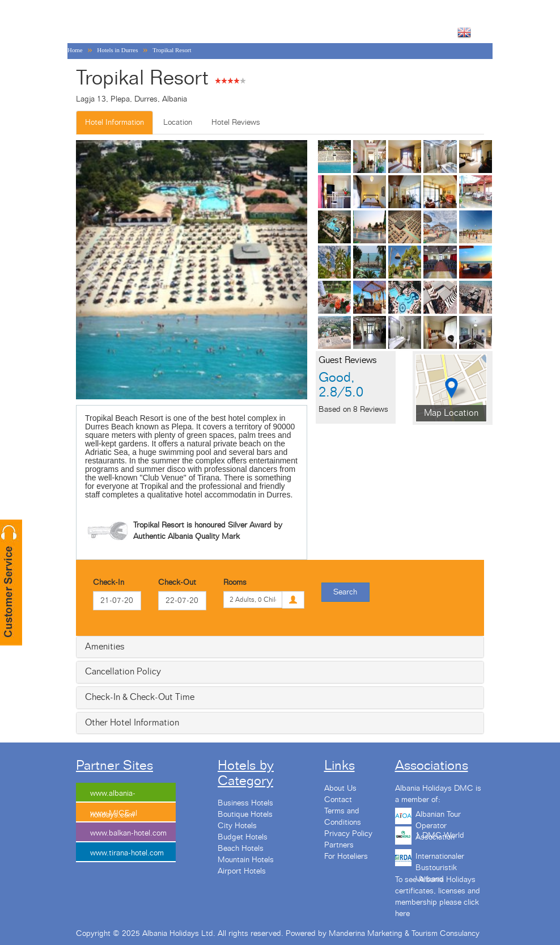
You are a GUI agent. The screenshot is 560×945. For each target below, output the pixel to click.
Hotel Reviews (236, 123)
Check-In (109, 583)
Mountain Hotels (246, 860)
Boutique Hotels (245, 815)
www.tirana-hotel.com (127, 853)
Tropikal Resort (172, 50)
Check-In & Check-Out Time (140, 697)
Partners (339, 845)
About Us (340, 788)
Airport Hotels (242, 871)
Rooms (235, 583)
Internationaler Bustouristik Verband (440, 860)
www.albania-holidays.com (113, 796)
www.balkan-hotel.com (128, 833)
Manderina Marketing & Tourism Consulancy (404, 934)
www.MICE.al (114, 813)
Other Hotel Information (132, 723)
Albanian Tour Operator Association (438, 819)
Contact (338, 800)
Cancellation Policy (123, 672)
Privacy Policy (348, 834)
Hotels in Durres (117, 50)
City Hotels (237, 826)
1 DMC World (440, 836)
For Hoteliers (346, 857)
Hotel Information (114, 123)
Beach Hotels (241, 849)
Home (75, 50)
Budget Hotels (243, 837)
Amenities (105, 647)
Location (178, 123)
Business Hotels (245, 803)
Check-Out (177, 583)
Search (345, 592)
